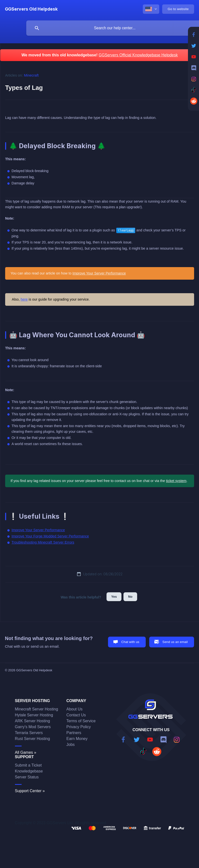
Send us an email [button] (175, 642)
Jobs (71, 745)
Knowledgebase (29, 771)
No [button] (130, 597)
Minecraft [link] (31, 75)
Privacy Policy (79, 727)
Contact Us (76, 715)
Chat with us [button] (130, 642)
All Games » (26, 752)
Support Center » (30, 791)
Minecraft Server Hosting (37, 709)
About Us (75, 709)
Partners (74, 733)
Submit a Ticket (28, 765)
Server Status (27, 777)
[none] (31, 9)
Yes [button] (114, 597)
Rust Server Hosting (33, 739)
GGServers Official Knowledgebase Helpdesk (138, 55)
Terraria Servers (29, 733)
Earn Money (77, 739)
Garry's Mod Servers (33, 727)
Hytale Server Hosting (34, 715)
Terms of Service (81, 721)
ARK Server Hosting (33, 721)
